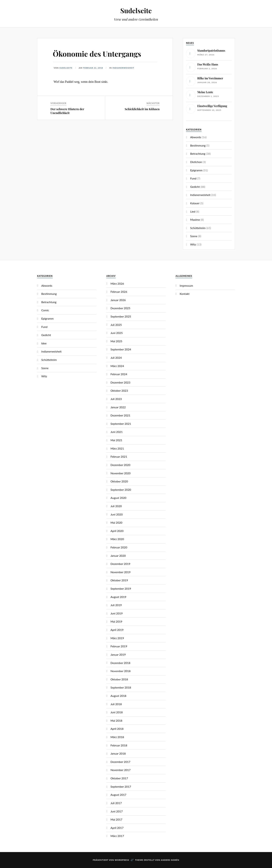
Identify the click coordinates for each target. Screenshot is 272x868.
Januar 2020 (118, 556)
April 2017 (117, 828)
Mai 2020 (116, 523)
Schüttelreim (198, 228)
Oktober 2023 (119, 391)
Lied (193, 211)
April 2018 (117, 729)
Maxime (195, 220)
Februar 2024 (119, 374)
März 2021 (117, 448)
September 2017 (121, 787)
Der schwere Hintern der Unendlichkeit (67, 111)
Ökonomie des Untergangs (99, 53)
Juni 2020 (117, 514)
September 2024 (121, 349)
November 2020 (121, 473)
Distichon (196, 162)
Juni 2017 (117, 811)
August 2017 (118, 795)
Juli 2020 (116, 506)
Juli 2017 (116, 803)
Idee (44, 343)
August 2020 (118, 498)
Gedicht (195, 187)
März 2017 (117, 836)
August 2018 (118, 696)
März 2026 (117, 283)
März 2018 (117, 737)
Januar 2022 (118, 407)
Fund (193, 178)
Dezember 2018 (120, 663)
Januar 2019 (118, 655)
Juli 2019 (116, 605)
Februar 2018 (119, 745)
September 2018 (121, 687)
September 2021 (121, 424)
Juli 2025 (116, 325)
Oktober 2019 (119, 580)
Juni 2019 (117, 613)
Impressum (186, 286)
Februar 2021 (119, 457)
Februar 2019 (119, 646)
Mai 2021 (116, 440)
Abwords (196, 137)
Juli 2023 (116, 399)
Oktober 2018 (119, 679)
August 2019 (118, 597)
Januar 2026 (118, 300)
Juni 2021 (117, 432)
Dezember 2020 (120, 465)
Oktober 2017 (119, 778)
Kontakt (185, 294)
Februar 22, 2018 (93, 68)
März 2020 (117, 539)
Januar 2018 (118, 753)
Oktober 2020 (119, 481)
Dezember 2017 (120, 762)
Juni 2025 (117, 333)
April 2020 (117, 531)
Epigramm (196, 170)
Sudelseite (136, 10)
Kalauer (195, 203)
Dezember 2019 (120, 564)
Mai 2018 (116, 721)
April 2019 (117, 630)
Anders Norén (170, 860)
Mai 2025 (116, 341)
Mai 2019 (116, 621)
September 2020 (121, 490)
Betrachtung (198, 154)
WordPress (122, 860)
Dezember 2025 (120, 308)
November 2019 (121, 572)
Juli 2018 (116, 704)
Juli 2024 (116, 358)
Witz (193, 244)
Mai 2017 (116, 819)
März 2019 (117, 638)
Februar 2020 (119, 547)
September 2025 (121, 316)
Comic (45, 310)
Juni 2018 (117, 712)
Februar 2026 (119, 292)
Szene (194, 236)
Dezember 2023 (120, 382)
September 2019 (121, 589)
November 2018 (121, 671)
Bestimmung (198, 145)
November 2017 (121, 770)
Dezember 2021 (120, 415)
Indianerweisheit (124, 68)
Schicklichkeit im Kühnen (142, 109)
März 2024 (117, 366)
